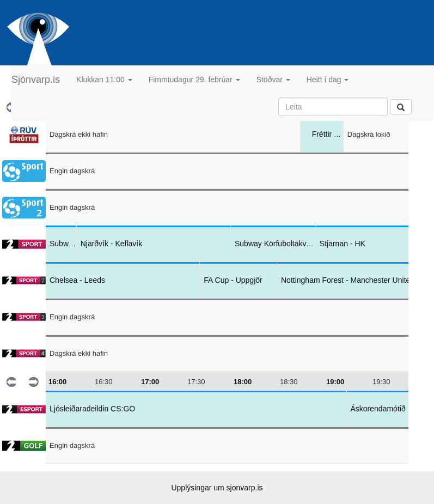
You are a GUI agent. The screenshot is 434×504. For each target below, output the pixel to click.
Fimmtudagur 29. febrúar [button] (194, 80)
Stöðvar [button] (273, 80)
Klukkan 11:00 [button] (104, 80)
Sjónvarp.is (36, 80)
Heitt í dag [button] (328, 80)
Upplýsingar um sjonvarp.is (217, 488)
